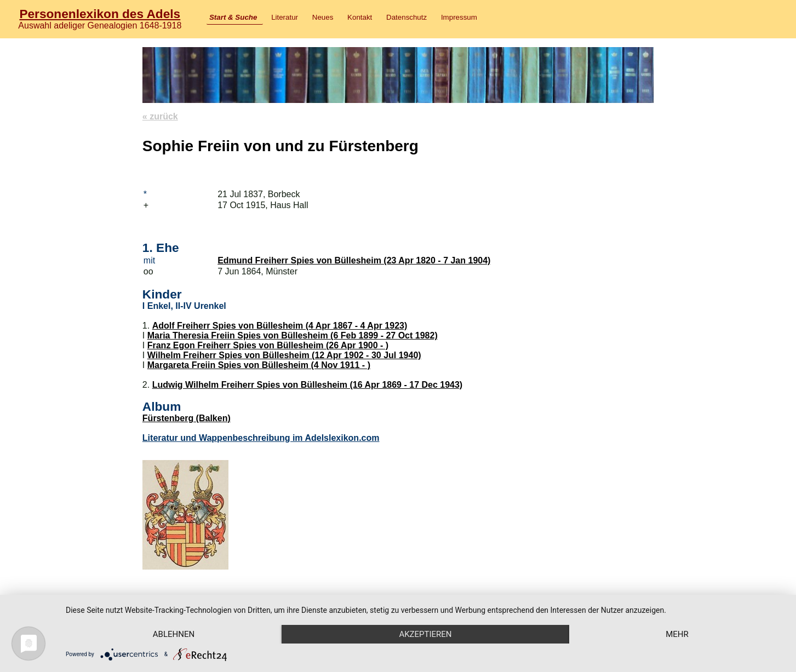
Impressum (459, 17)
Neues (323, 17)
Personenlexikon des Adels (100, 14)
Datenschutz (406, 17)
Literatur (285, 17)
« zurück (160, 116)
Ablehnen (174, 634)
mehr (677, 634)
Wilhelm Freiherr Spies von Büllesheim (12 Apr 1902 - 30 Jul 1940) (284, 355)
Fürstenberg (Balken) (187, 418)
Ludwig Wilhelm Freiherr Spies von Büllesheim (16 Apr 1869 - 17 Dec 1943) (308, 385)
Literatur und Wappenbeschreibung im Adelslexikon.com (261, 438)
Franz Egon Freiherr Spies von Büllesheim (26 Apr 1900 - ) (268, 345)
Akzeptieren (425, 634)
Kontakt (360, 17)
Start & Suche (233, 17)
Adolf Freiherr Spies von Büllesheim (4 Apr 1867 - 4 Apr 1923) (280, 326)
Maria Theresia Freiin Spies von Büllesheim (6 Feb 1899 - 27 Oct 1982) (293, 335)
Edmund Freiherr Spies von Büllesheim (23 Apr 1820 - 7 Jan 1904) (354, 260)
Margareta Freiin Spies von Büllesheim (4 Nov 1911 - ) (259, 365)
